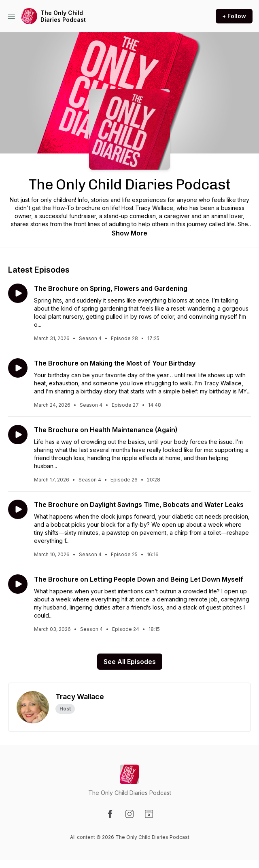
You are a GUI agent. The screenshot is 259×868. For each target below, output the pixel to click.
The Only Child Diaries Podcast (63, 16)
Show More (129, 233)
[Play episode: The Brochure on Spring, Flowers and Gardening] (18, 293)
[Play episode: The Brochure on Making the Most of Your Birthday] (18, 368)
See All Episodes (130, 662)
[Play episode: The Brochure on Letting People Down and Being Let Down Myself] (18, 584)
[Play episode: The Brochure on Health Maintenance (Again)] (18, 435)
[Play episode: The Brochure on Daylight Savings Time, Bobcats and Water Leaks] (18, 509)
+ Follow (234, 16)
